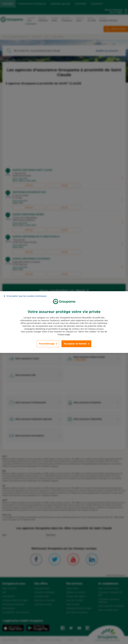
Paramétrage (47, 344)
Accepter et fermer (75, 344)
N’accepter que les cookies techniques (27, 296)
